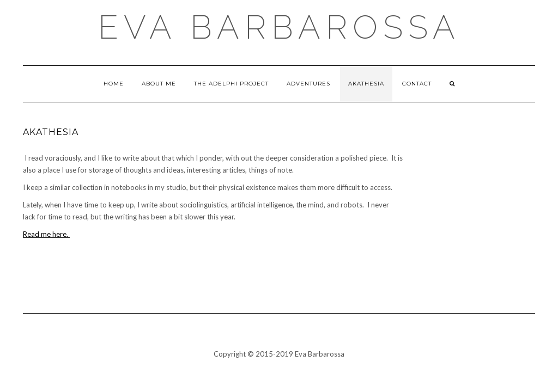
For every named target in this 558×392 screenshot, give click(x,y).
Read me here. (46, 234)
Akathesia (366, 84)
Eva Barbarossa (279, 27)
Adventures (308, 84)
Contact (417, 84)
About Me (159, 84)
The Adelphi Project (231, 84)
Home (114, 84)
